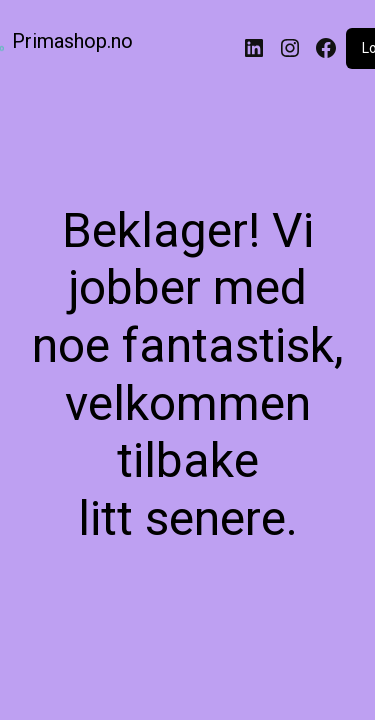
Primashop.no (72, 41)
